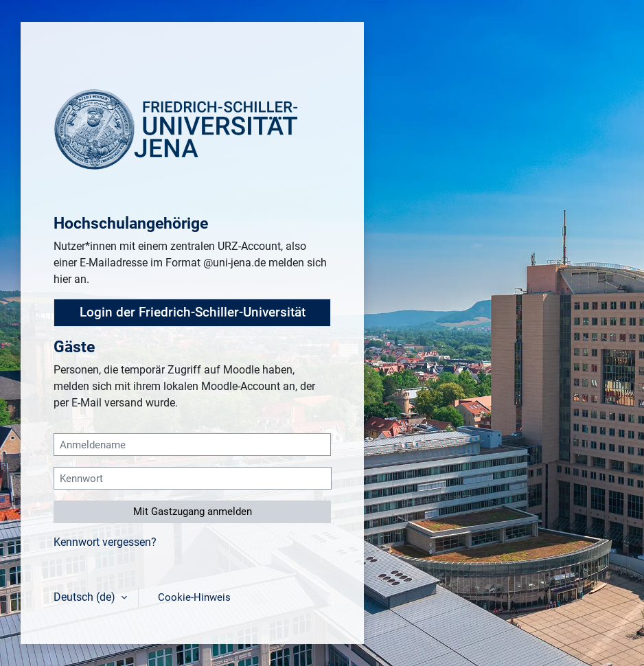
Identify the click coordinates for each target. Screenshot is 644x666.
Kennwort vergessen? (105, 542)
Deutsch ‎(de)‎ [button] (86, 597)
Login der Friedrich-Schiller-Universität (193, 312)
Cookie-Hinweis (194, 597)
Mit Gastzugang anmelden (193, 512)
